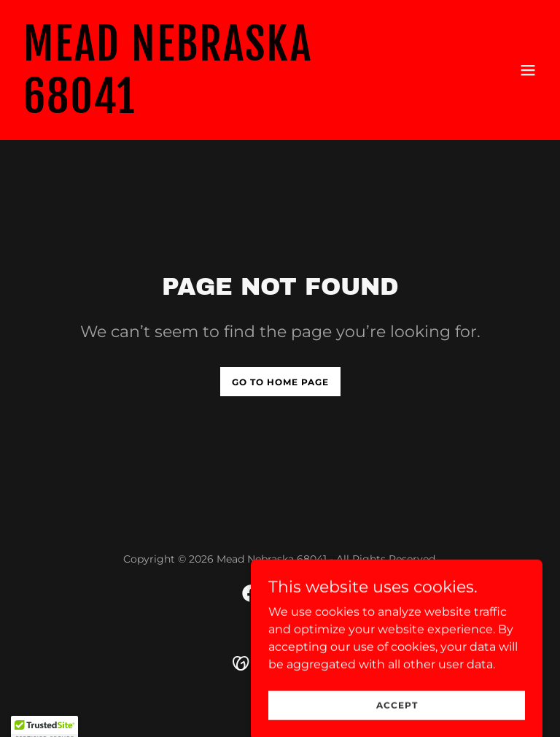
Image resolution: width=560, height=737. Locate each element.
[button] (528, 70)
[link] (201, 109)
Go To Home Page (280, 382)
